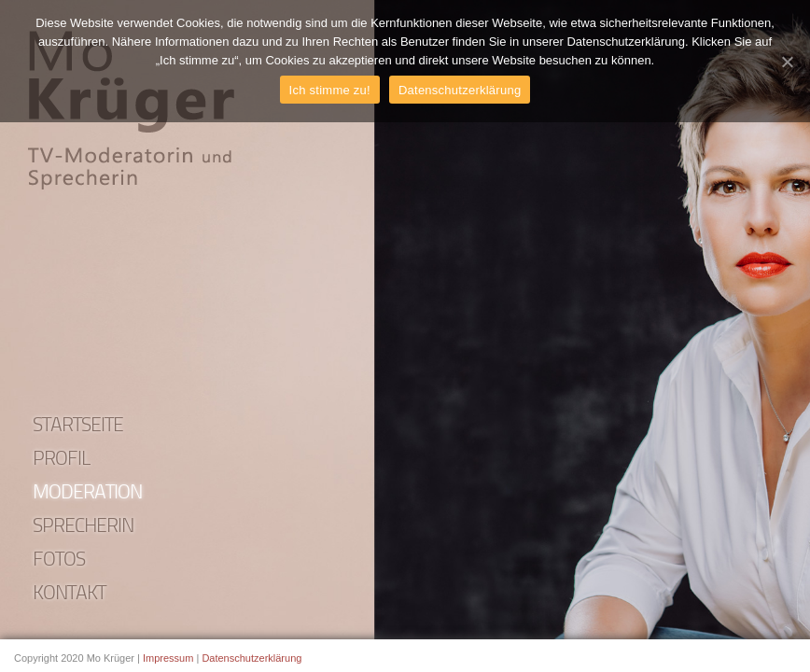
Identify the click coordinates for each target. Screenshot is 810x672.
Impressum (168, 658)
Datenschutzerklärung (251, 658)
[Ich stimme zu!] (787, 62)
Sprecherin (83, 527)
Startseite (78, 426)
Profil (62, 460)
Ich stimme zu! (330, 90)
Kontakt (69, 594)
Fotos (59, 560)
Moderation (87, 493)
